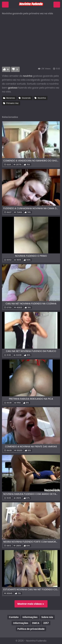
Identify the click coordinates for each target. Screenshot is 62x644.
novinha (28, 76)
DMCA (36, 623)
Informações (30, 617)
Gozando (26, 98)
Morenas (11, 98)
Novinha (42, 98)
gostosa (13, 88)
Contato (14, 617)
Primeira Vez (12, 103)
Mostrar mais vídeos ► (31, 604)
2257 (46, 623)
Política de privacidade (31, 629)
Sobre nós (47, 617)
